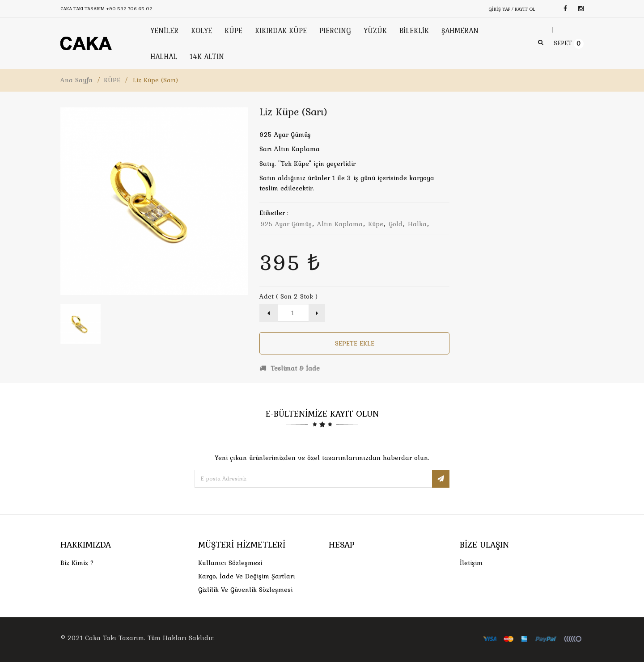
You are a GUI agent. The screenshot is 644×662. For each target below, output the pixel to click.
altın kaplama (340, 224)
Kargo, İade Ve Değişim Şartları (247, 576)
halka (417, 224)
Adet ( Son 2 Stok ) (288, 296)
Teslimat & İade (290, 368)
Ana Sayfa (76, 80)
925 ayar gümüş (286, 224)
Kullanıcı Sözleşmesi (230, 563)
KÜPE (112, 80)
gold (396, 224)
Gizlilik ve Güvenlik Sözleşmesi (245, 590)
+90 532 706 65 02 (129, 8)
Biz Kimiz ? (77, 563)
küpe (376, 224)
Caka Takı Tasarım (114, 638)
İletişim (471, 563)
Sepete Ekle (355, 343)
